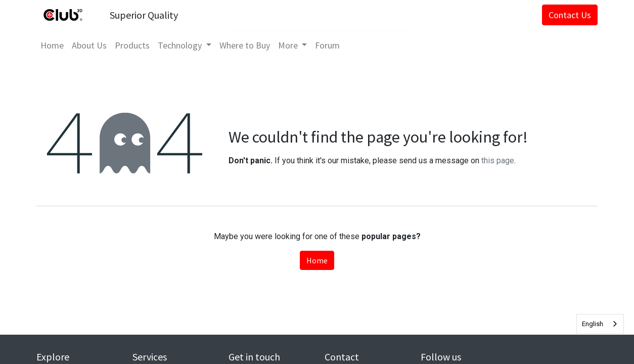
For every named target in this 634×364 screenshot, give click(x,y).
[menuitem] (52, 45)
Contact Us (570, 15)
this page (498, 161)
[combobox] (600, 324)
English (593, 324)
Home (317, 260)
